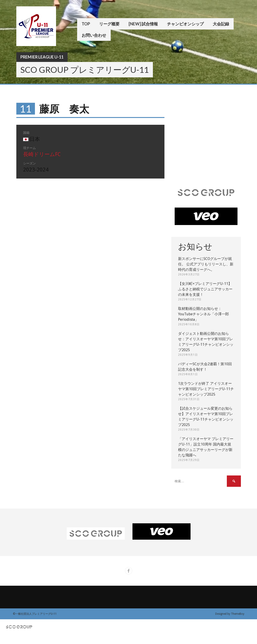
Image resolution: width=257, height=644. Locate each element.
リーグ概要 (109, 24)
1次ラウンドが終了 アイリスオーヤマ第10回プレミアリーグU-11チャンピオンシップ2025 (206, 389)
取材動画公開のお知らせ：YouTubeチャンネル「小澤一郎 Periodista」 (203, 314)
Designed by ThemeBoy (230, 614)
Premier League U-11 (42, 57)
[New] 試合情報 (143, 24)
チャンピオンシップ (185, 24)
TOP (86, 24)
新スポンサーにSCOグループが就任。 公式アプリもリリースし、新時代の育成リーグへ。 (206, 264)
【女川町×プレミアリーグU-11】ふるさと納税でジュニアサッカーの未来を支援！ (205, 289)
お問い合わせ (94, 35)
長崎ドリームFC (42, 154)
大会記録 (221, 24)
